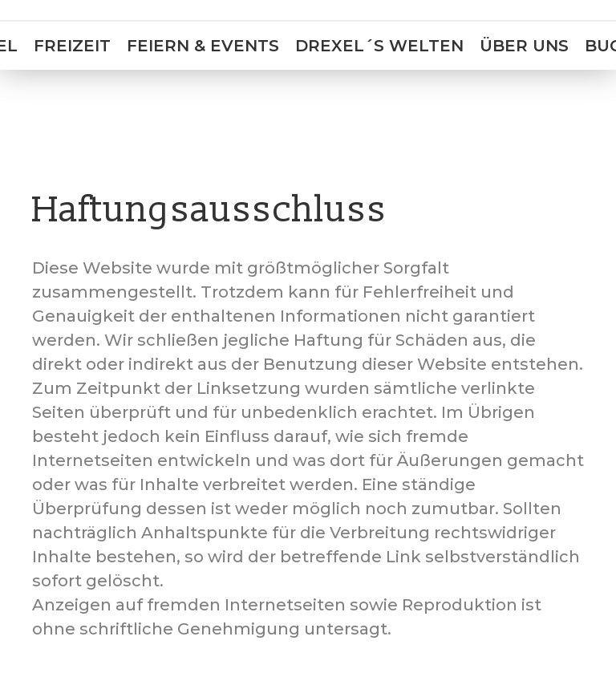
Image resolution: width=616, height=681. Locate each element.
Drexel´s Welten (379, 46)
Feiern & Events (203, 46)
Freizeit (72, 46)
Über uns (524, 46)
